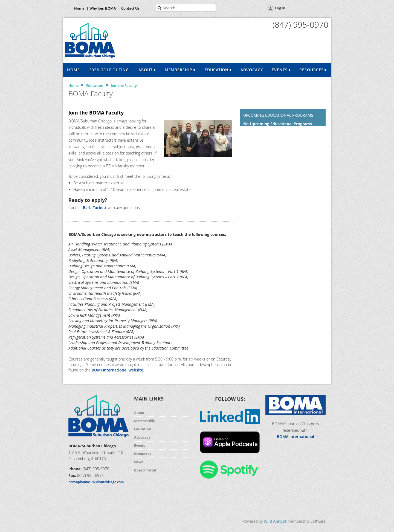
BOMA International (296, 437)
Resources (143, 454)
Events (140, 445)
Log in (280, 8)
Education (95, 85)
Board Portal (145, 470)
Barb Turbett (95, 208)
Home (79, 8)
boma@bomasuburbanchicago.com (96, 482)
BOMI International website (117, 370)
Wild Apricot (275, 521)
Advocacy (142, 437)
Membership (145, 421)
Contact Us (130, 8)
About (139, 413)
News (139, 462)
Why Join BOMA (103, 8)
